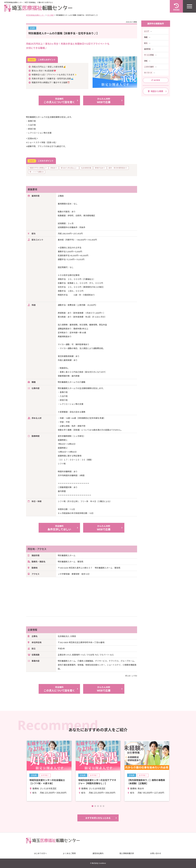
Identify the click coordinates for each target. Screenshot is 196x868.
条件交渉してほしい (59, 528)
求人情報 (50, 15)
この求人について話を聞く (59, 100)
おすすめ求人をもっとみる (98, 818)
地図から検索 (156, 91)
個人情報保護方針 (127, 853)
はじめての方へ (40, 853)
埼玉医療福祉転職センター (35, 15)
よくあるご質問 (69, 853)
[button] (93, 806)
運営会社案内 (98, 853)
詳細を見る (49, 771)
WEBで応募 (104, 100)
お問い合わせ (156, 853)
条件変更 (156, 80)
